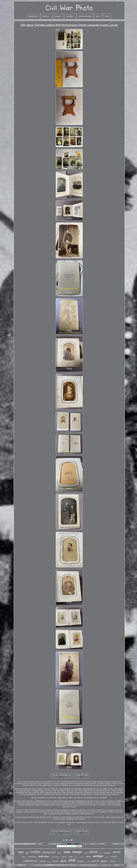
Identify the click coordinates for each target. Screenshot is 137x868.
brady (76, 857)
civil (72, 860)
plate (64, 861)
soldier (36, 852)
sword (107, 857)
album (88, 857)
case (71, 857)
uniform (42, 861)
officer (24, 857)
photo (94, 852)
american (107, 853)
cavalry (82, 857)
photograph (49, 852)
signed (49, 862)
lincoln (56, 861)
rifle (27, 853)
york (86, 853)
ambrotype (44, 856)
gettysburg (32, 857)
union (117, 852)
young (88, 862)
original (81, 861)
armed (114, 856)
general (95, 861)
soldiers (112, 861)
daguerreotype (55, 857)
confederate (30, 861)
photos (104, 861)
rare (21, 852)
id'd (101, 853)
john (60, 853)
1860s (67, 852)
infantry (64, 857)
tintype (77, 852)
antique (98, 856)
